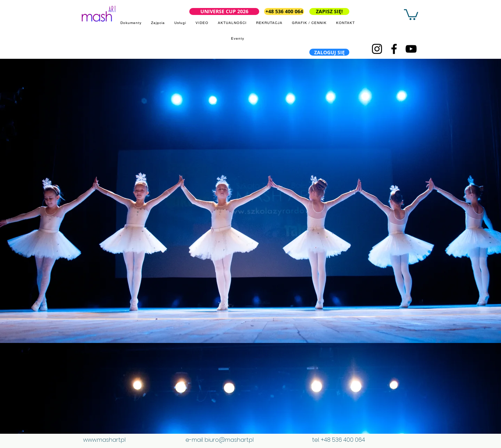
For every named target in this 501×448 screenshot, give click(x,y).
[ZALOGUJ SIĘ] (329, 52)
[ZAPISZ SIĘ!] (329, 11)
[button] (411, 14)
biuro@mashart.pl (229, 440)
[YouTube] (411, 49)
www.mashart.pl (104, 440)
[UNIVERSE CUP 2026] (224, 11)
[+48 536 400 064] (284, 11)
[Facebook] (394, 49)
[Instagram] (377, 49)
